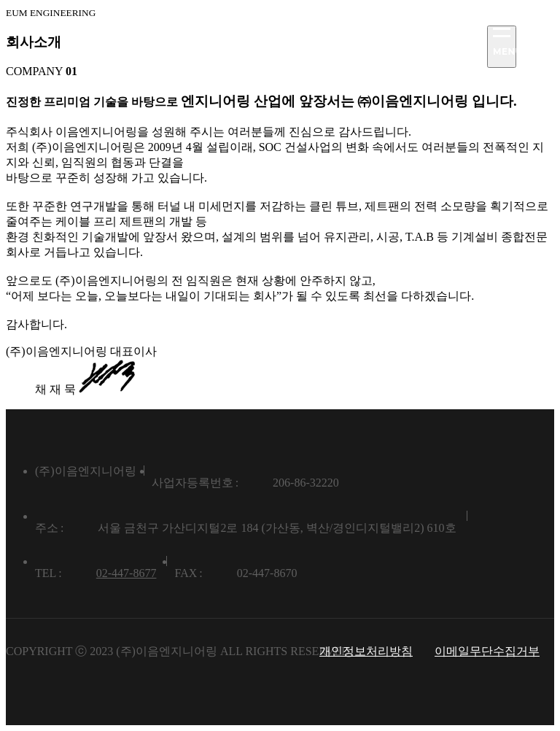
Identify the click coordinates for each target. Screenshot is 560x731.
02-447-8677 (127, 573)
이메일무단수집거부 (487, 651)
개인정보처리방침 (366, 651)
